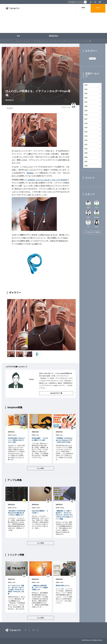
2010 (86, 149)
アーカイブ (10, 108)
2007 (86, 162)
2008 (86, 157)
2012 (86, 140)
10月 (18, 36)
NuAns (52, 378)
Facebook (91, 2)
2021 (86, 102)
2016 (86, 123)
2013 (86, 136)
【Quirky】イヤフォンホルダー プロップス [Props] (47, 180)
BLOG (98, 8)
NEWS (83, 8)
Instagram (100, 2)
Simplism (43, 378)
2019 (86, 111)
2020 (86, 106)
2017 (86, 119)
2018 (86, 115)
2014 (86, 132)
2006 (86, 166)
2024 (86, 89)
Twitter (95, 2)
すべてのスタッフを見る (92, 232)
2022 (86, 98)
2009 (86, 153)
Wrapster (30, 173)
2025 (86, 85)
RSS (104, 2)
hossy (68, 107)
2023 (86, 94)
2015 (86, 128)
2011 (86, 145)
